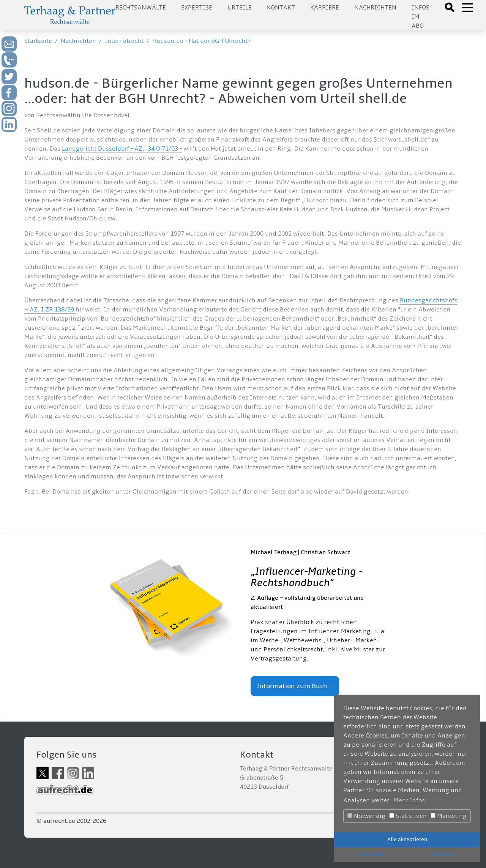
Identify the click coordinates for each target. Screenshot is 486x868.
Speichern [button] (371, 854)
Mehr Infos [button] (409, 800)
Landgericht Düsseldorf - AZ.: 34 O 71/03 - (122, 149)
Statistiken (408, 816)
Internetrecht (124, 41)
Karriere (325, 8)
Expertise (197, 8)
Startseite (38, 41)
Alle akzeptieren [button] (407, 839)
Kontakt (281, 8)
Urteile (240, 8)
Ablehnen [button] (444, 854)
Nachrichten (375, 8)
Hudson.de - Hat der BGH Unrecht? (201, 41)
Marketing (449, 816)
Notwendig (366, 816)
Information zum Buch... (295, 686)
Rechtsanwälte (141, 8)
